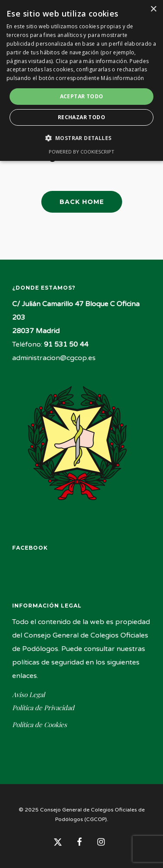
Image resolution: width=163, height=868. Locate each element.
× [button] (153, 9)
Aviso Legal (28, 695)
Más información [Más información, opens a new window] (123, 78)
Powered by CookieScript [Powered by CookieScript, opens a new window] (81, 152)
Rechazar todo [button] (81, 117)
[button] (82, 138)
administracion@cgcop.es (54, 358)
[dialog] (81, 80)
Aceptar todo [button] (82, 96)
